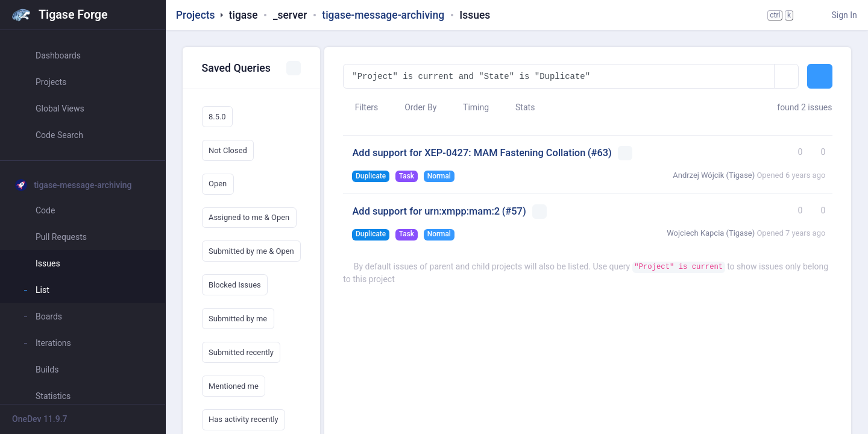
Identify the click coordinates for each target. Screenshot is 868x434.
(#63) (600, 153)
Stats (520, 107)
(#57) (514, 211)
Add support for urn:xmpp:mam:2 (426, 211)
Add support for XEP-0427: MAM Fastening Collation (469, 153)
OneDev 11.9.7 (40, 419)
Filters (360, 107)
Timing (470, 107)
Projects (196, 15)
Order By (415, 107)
